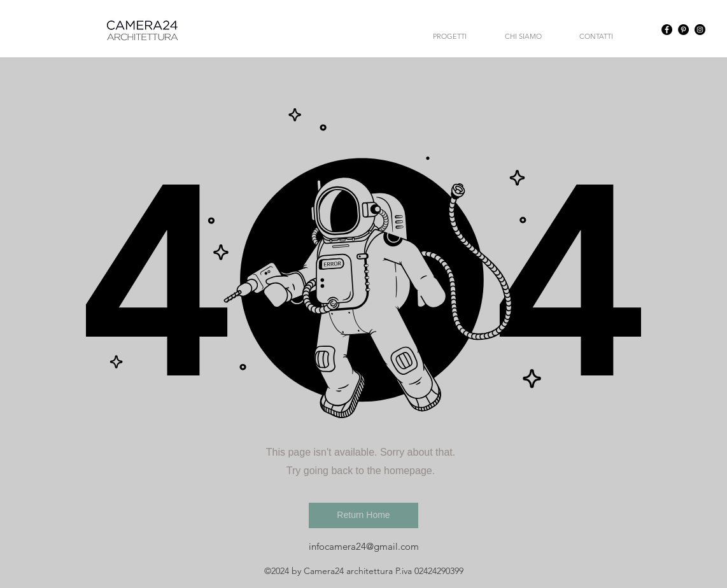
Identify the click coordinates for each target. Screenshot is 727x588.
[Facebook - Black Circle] (667, 30)
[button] (363, 515)
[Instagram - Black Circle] (700, 30)
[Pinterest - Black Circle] (683, 30)
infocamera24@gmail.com (364, 546)
